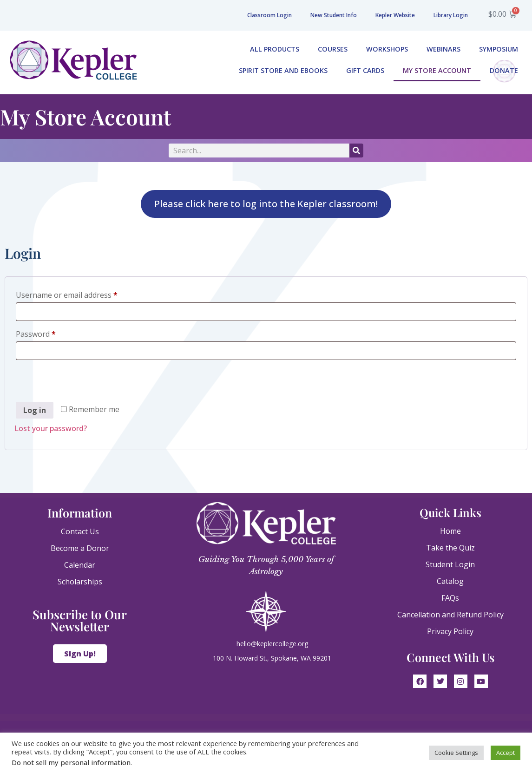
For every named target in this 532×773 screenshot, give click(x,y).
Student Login (450, 564)
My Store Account (437, 70)
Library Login (451, 15)
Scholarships (80, 582)
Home (450, 531)
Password (51, 333)
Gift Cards (365, 70)
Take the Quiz (450, 548)
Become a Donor (80, 548)
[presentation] (85, 382)
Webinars (443, 49)
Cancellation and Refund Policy (450, 615)
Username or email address (82, 294)
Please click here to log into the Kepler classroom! (266, 204)
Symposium (499, 49)
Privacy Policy (450, 631)
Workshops (387, 49)
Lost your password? (51, 428)
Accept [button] (506, 753)
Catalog (450, 581)
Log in (35, 410)
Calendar (80, 565)
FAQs (450, 598)
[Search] (356, 151)
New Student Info (334, 15)
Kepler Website (395, 15)
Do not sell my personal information (71, 762)
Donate (504, 70)
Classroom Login (269, 15)
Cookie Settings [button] (456, 753)
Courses (333, 49)
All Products (275, 49)
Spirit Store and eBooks (283, 70)
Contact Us (80, 531)
